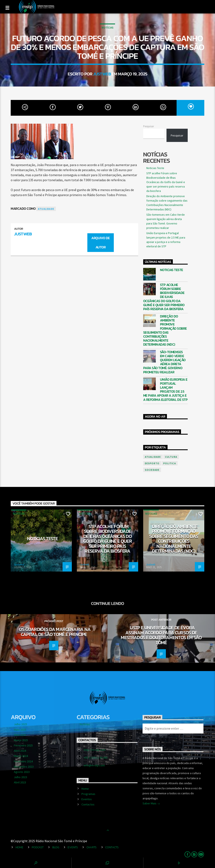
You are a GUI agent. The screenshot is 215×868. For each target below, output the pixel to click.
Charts (92, 847)
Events (73, 847)
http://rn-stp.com (95, 750)
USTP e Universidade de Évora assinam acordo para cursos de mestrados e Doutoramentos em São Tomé (161, 635)
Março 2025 (21, 740)
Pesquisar (149, 126)
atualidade (46, 209)
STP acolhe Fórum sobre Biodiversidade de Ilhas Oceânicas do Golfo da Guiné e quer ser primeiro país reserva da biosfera (166, 182)
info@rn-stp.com (94, 765)
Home (85, 789)
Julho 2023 (20, 777)
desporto (152, 463)
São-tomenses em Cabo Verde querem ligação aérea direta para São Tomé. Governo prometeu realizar (164, 362)
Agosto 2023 (22, 772)
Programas (88, 794)
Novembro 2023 (24, 767)
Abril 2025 (20, 735)
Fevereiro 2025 (23, 745)
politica (170, 463)
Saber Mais (151, 804)
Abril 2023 (20, 782)
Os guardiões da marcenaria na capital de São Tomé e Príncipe (55, 632)
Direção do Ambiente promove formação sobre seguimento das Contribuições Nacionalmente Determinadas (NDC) (165, 330)
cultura (171, 457)
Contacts (112, 847)
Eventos (87, 799)
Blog (56, 847)
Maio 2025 (20, 730)
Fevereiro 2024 (23, 761)
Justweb (102, 74)
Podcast (38, 847)
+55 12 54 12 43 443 (96, 758)
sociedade (152, 470)
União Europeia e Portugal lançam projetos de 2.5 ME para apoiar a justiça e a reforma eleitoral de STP (165, 390)
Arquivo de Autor (100, 243)
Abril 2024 (20, 751)
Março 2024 (21, 756)
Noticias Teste (155, 168)
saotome (19, 564)
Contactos (88, 804)
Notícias (107, 28)
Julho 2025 (20, 724)
